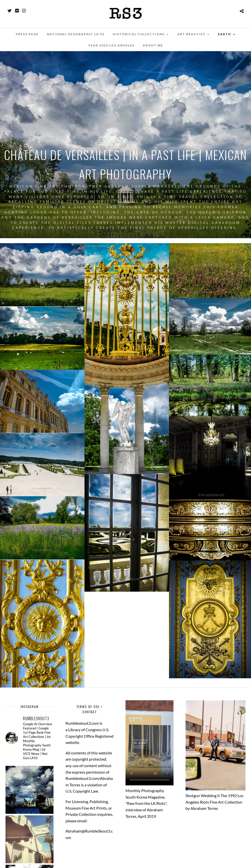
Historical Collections (139, 34)
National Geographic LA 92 (76, 34)
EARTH (224, 34)
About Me (153, 45)
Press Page (27, 34)
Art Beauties (191, 34)
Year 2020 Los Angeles (111, 45)
